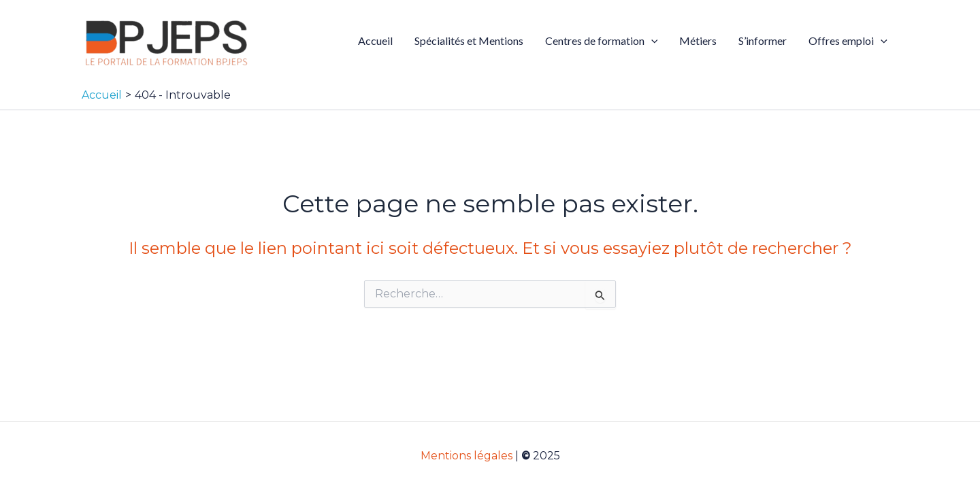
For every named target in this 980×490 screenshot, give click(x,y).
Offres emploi (848, 41)
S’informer (763, 40)
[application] (651, 41)
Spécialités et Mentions (469, 40)
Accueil (375, 40)
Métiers (698, 40)
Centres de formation (602, 41)
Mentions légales (467, 456)
